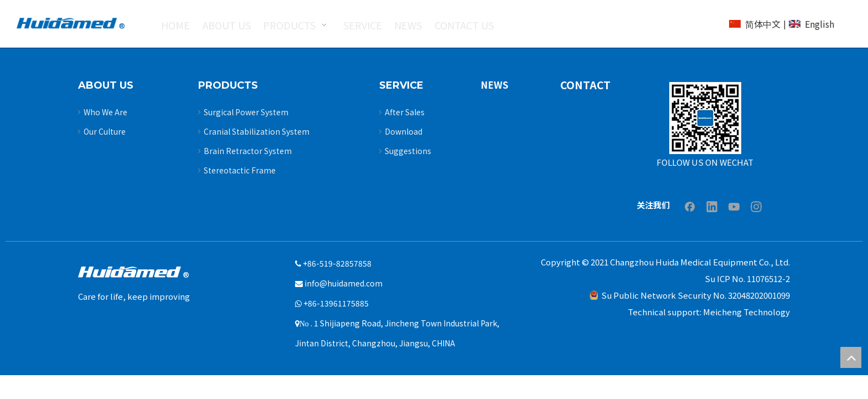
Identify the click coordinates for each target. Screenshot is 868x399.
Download (404, 131)
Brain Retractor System (248, 151)
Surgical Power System (246, 112)
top (851, 357)
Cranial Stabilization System (257, 131)
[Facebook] (690, 206)
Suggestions (408, 151)
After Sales (405, 112)
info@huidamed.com (343, 283)
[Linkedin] (712, 206)
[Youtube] (734, 206)
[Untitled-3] (705, 118)
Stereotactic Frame (240, 170)
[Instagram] (756, 206)
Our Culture (105, 131)
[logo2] (71, 23)
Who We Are (105, 112)
